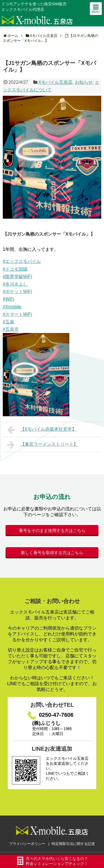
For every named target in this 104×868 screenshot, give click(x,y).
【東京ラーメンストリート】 (43, 445)
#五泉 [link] (8, 322)
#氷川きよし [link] (15, 284)
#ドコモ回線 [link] (15, 269)
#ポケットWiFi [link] (17, 292)
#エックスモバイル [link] (22, 261)
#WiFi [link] (8, 299)
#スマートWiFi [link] (17, 314)
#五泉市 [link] (11, 329)
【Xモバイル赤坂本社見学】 (42, 430)
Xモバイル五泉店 (55, 82)
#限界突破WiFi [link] (17, 277)
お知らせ (84, 82)
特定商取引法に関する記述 (73, 844)
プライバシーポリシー (27, 844)
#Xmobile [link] (12, 307)
